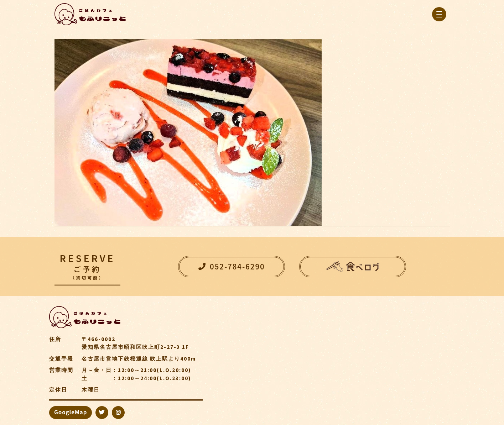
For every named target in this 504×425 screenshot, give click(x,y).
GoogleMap (71, 412)
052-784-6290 (232, 266)
